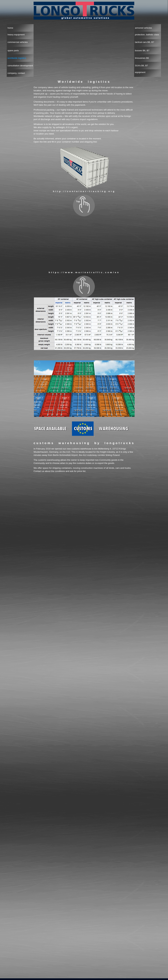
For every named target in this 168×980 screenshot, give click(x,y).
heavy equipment (16, 35)
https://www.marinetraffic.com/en (84, 272)
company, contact (16, 73)
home (10, 28)
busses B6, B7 (142, 50)
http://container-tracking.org (84, 191)
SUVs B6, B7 (141, 66)
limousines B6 (142, 58)
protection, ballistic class (147, 35)
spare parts (13, 50)
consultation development (20, 66)
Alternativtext (84, 243)
